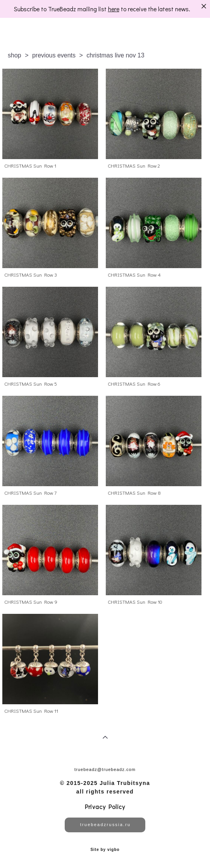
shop (15, 55)
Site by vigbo (105, 850)
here (114, 9)
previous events (54, 55)
